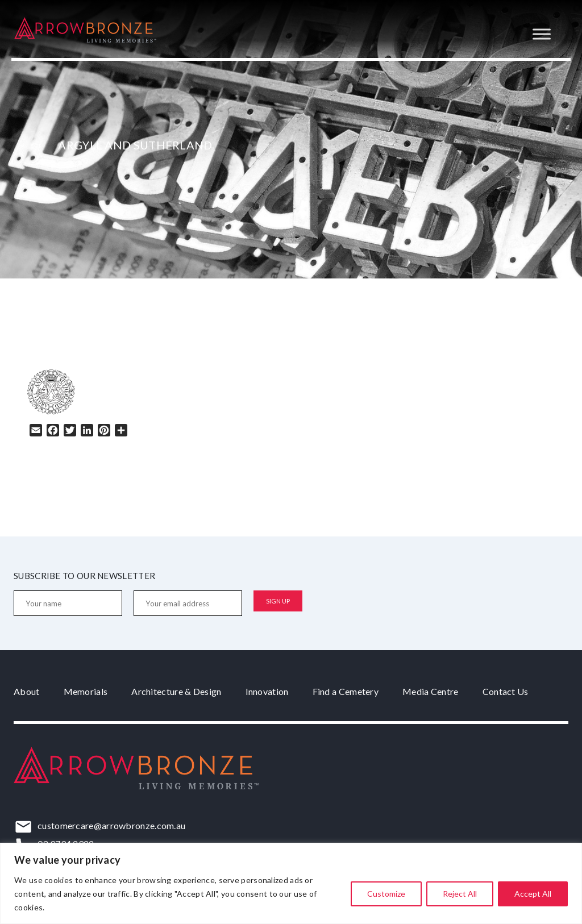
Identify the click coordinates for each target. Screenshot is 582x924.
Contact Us (506, 691)
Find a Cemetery (346, 691)
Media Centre (431, 691)
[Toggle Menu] (542, 34)
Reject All (460, 894)
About (27, 691)
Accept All (533, 894)
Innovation (267, 691)
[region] (291, 883)
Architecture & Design (176, 691)
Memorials (86, 691)
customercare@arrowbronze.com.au (111, 825)
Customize (386, 894)
